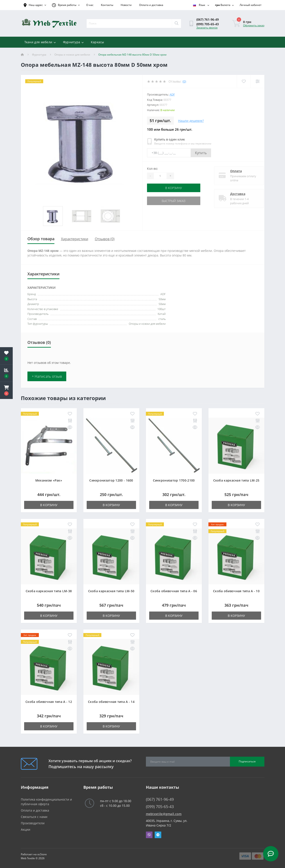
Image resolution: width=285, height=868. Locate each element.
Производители (33, 823)
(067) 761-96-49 (208, 19)
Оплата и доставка (151, 5)
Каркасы (98, 42)
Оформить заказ (254, 25)
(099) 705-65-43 (208, 24)
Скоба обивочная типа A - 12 (49, 702)
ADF (172, 94)
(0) (184, 81)
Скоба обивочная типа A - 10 (236, 591)
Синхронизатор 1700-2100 (174, 480)
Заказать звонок (207, 28)
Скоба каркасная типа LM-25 (236, 480)
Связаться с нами (34, 817)
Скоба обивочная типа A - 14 (111, 702)
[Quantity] (160, 176)
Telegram (158, 835)
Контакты (107, 5)
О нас (90, 5)
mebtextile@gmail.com (164, 814)
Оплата (232, 171)
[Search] (176, 23)
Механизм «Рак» (49, 480)
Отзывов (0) (105, 239)
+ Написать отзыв (47, 376)
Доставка (234, 194)
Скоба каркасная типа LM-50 (111, 591)
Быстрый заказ (174, 201)
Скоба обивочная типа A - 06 (174, 591)
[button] (6, 390)
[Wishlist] (244, 81)
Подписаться (247, 761)
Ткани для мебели (40, 42)
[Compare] (257, 81)
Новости (126, 5)
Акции (26, 829)
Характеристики (75, 239)
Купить (201, 153)
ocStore (42, 854)
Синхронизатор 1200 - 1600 (111, 480)
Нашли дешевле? (191, 121)
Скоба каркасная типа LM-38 (49, 591)
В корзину (174, 188)
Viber (149, 835)
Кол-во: (152, 169)
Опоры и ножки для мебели (72, 55)
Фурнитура (73, 42)
